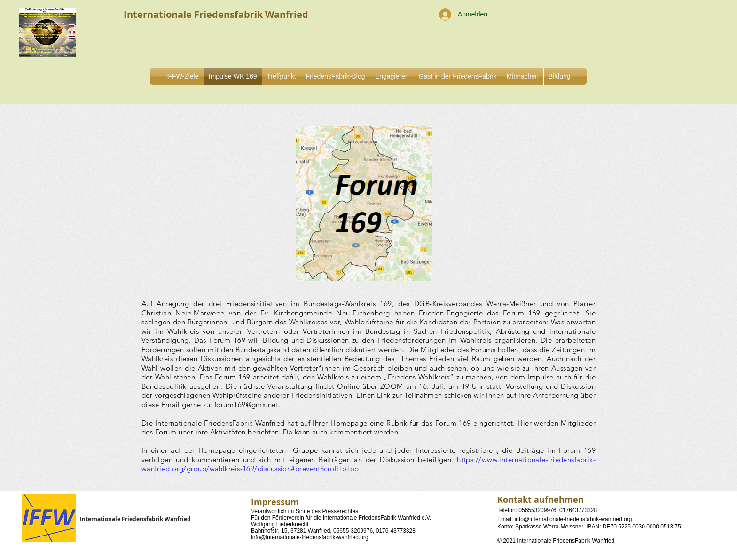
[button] (392, 76)
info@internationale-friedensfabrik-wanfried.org (310, 537)
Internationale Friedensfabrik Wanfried (135, 519)
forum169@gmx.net (246, 405)
